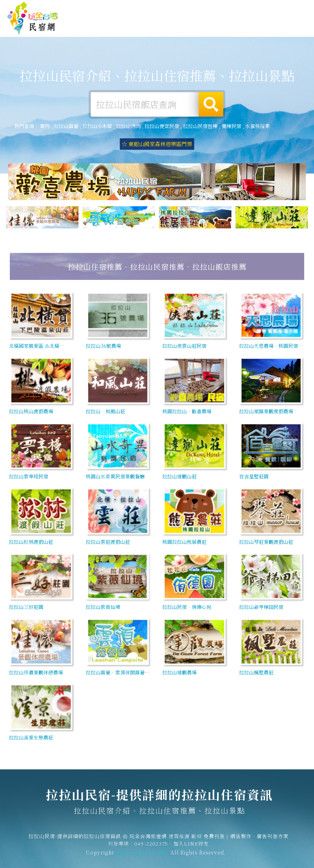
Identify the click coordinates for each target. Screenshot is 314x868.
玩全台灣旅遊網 (164, 9)
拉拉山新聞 (236, 31)
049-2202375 (151, 848)
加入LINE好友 (191, 848)
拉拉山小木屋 (97, 126)
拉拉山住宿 (81, 25)
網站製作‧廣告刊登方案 (238, 9)
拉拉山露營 (112, 26)
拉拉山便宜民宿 (162, 126)
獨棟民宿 (231, 126)
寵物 (45, 126)
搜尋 (211, 104)
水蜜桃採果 (258, 126)
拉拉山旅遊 (143, 27)
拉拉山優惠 (205, 29)
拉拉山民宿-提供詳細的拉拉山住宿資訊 (33, 18)
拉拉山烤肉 (128, 126)
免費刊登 (196, 9)
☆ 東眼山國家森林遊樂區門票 (157, 144)
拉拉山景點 (267, 32)
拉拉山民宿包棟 (200, 126)
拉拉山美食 (174, 27)
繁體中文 (289, 8)
